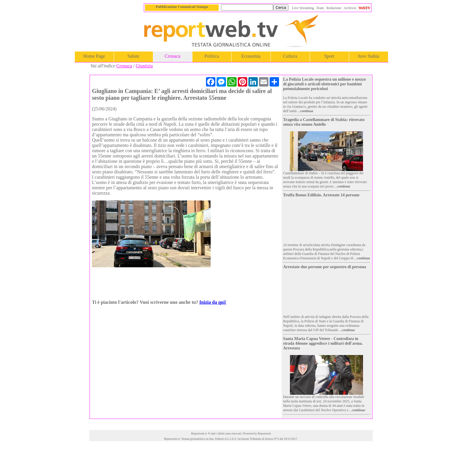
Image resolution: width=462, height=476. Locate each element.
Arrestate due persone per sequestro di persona (325, 267)
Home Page (94, 56)
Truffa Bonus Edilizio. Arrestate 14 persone (321, 195)
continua (307, 111)
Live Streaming (303, 8)
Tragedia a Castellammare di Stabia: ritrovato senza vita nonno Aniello (324, 122)
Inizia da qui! (213, 302)
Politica (212, 56)
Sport (329, 56)
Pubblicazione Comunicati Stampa (182, 7)
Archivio (350, 8)
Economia (251, 56)
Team (320, 8)
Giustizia (144, 66)
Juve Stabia (368, 56)
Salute (133, 56)
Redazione (334, 8)
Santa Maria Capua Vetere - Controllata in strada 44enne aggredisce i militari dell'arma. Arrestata (323, 343)
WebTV (364, 8)
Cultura (290, 56)
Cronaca (173, 56)
